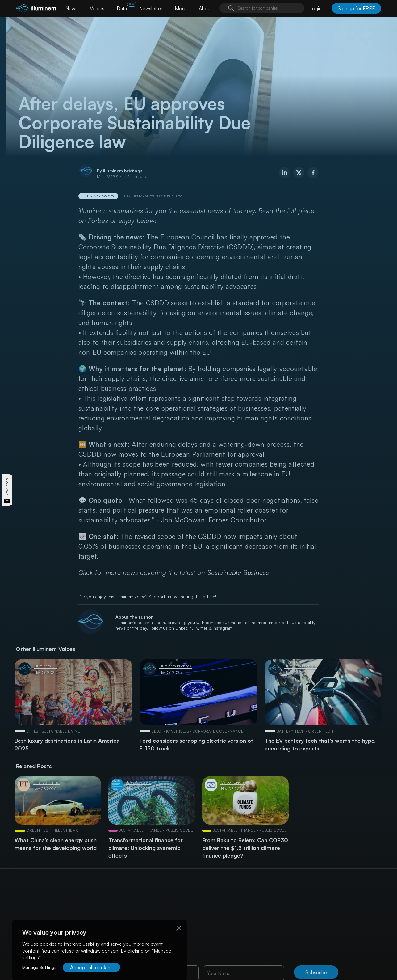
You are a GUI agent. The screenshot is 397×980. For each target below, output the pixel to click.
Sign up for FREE (356, 8)
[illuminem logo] (36, 9)
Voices (97, 8)
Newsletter (151, 8)
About (205, 8)
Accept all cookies (91, 967)
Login (316, 8)
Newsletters (7, 487)
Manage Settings (39, 967)
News (71, 8)
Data (122, 8)
